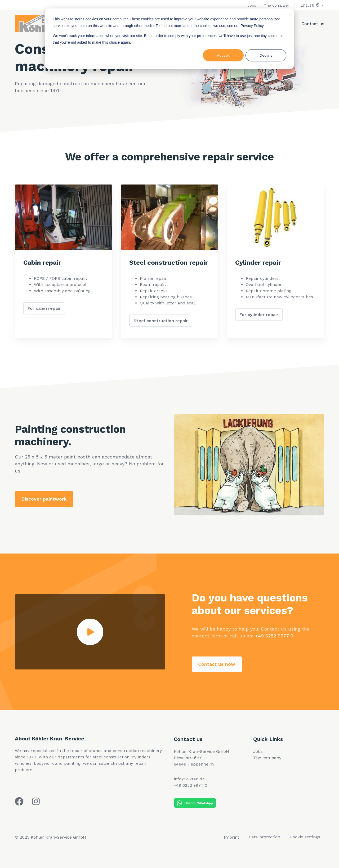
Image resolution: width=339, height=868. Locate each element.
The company (276, 5)
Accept (223, 55)
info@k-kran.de (189, 779)
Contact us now (217, 664)
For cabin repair (44, 308)
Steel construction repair (161, 321)
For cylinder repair (259, 315)
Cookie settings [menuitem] (305, 837)
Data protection (264, 837)
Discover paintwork (44, 499)
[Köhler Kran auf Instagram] (36, 801)
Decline (266, 55)
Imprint (231, 837)
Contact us (313, 24)
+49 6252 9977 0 (274, 636)
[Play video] (90, 632)
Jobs (252, 5)
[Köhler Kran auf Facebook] (19, 801)
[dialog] (169, 39)
